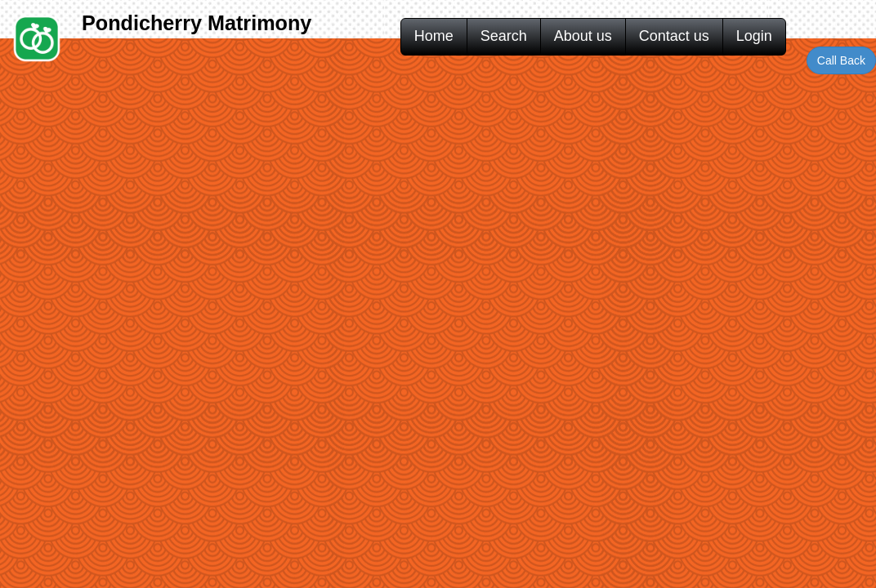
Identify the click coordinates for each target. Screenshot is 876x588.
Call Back (841, 60)
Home (434, 36)
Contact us (674, 36)
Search (504, 36)
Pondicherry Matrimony (197, 23)
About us (583, 36)
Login (754, 36)
